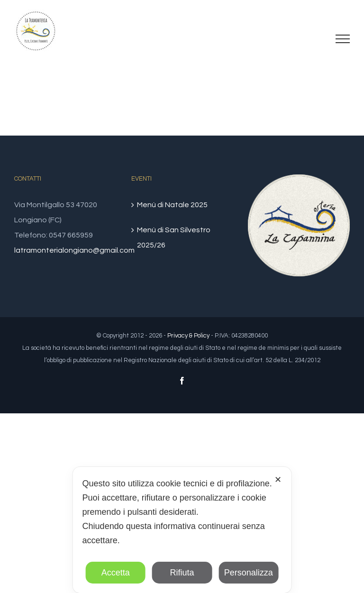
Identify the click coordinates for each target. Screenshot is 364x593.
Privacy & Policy (188, 336)
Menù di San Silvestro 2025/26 (174, 237)
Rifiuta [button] (182, 573)
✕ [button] (278, 480)
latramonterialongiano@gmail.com (74, 250)
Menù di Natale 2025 (172, 205)
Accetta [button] (116, 573)
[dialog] (182, 530)
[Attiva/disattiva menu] (343, 39)
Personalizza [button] (249, 573)
